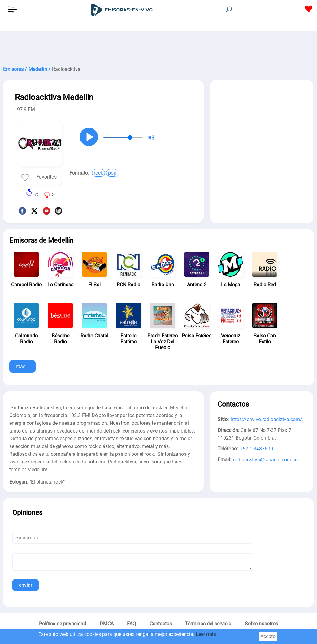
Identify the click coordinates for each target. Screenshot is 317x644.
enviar (26, 585)
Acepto (268, 636)
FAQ (131, 624)
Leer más (206, 634)
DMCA (107, 624)
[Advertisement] (158, 46)
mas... (22, 366)
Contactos (161, 624)
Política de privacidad (63, 624)
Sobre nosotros (261, 624)
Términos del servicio (208, 624)
